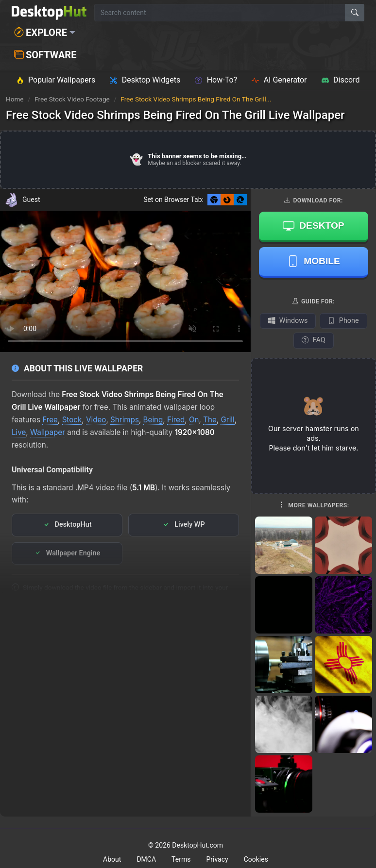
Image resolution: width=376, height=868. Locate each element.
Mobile (314, 261)
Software (45, 55)
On (194, 420)
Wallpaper (48, 432)
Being (153, 420)
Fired (176, 420)
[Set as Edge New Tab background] (240, 200)
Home (15, 99)
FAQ (313, 340)
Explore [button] (41, 33)
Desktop (313, 226)
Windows (288, 321)
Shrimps (125, 420)
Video (96, 420)
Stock (72, 420)
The (210, 420)
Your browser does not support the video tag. (125, 282)
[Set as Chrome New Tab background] (214, 200)
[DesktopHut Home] (49, 13)
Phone (343, 321)
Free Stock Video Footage (73, 99)
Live (19, 432)
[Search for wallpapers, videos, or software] (220, 13)
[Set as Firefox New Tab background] (227, 200)
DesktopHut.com (197, 845)
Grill (227, 420)
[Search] (355, 13)
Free (50, 420)
